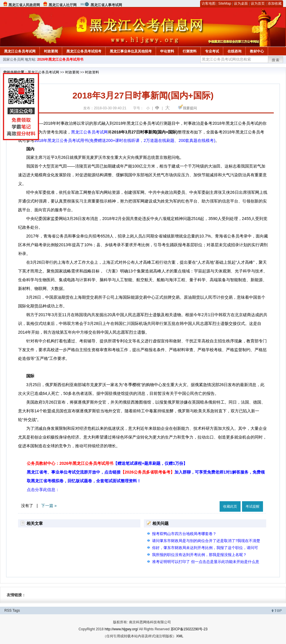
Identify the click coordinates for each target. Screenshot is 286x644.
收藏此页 (230, 506)
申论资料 (167, 51)
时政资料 (92, 72)
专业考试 (212, 51)
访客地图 (209, 3)
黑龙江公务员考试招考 (84, 51)
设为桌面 (241, 3)
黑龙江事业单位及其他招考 (131, 51)
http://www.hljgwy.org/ (121, 629)
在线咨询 (234, 51)
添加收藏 (275, 3)
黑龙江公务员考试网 (20, 51)
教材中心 (257, 51)
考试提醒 (253, 506)
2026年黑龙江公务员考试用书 (60, 59)
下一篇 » (49, 506)
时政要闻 (51, 51)
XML (180, 636)
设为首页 (258, 3)
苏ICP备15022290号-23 (189, 629)
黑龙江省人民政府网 (24, 5)
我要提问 (190, 108)
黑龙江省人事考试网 (106, 5)
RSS (8, 610)
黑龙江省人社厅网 (63, 5)
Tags (16, 610)
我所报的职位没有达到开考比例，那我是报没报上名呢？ (199, 555)
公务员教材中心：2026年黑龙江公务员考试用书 (107, 463)
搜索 (276, 60)
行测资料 (190, 51)
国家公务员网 (13, 59)
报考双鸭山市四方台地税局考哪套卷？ (184, 534)
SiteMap (225, 3)
